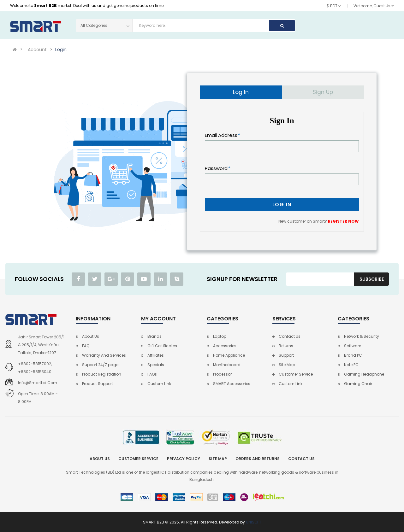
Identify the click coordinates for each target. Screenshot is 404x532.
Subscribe (372, 279)
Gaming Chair (358, 384)
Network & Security (362, 336)
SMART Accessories (232, 384)
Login (61, 50)
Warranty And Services (104, 355)
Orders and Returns (258, 459)
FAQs (152, 374)
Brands (154, 336)
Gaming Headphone (364, 374)
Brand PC (353, 355)
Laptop (220, 336)
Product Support (98, 384)
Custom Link (159, 384)
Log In (241, 92)
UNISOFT (254, 522)
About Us (91, 336)
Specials (156, 365)
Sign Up (323, 92)
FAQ (86, 346)
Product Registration (102, 374)
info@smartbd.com (38, 383)
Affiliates (156, 355)
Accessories (225, 346)
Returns (286, 346)
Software (353, 346)
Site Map (287, 365)
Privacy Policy (184, 459)
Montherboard (227, 365)
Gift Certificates (162, 346)
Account (37, 50)
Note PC (351, 365)
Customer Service (296, 374)
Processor (222, 374)
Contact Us (290, 336)
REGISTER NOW (343, 221)
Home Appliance (229, 355)
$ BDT (334, 6)
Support (286, 355)
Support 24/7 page (100, 365)
